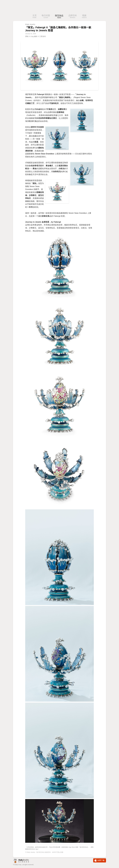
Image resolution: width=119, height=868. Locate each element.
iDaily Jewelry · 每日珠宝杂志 (23, 861)
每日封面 (46, 17)
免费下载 (100, 860)
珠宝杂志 (59, 17)
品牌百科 (73, 17)
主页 (35, 17)
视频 (84, 17)
